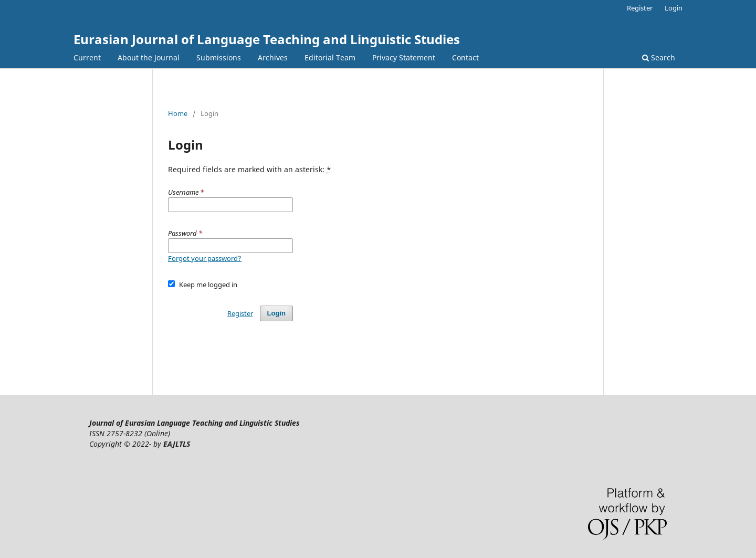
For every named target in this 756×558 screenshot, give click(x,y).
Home (178, 113)
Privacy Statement (404, 57)
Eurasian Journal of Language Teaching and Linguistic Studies (267, 39)
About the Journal (149, 57)
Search (659, 57)
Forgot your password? (205, 258)
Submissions (219, 57)
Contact (465, 57)
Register (640, 8)
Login (674, 8)
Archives (273, 57)
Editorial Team (330, 57)
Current (87, 57)
